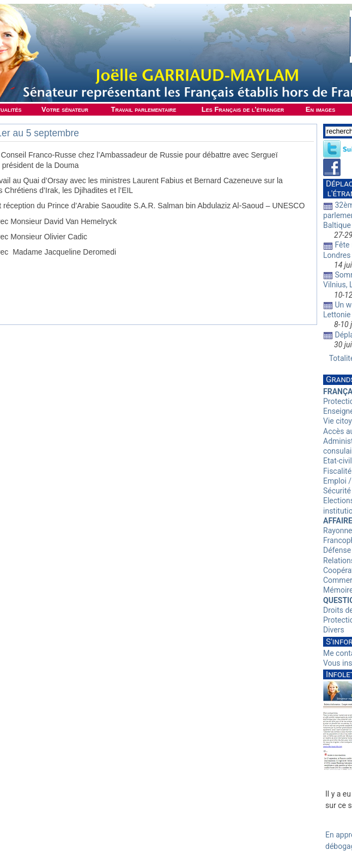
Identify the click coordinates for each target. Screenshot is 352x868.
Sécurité (337, 491)
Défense (337, 550)
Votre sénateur (65, 109)
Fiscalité (337, 471)
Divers (334, 630)
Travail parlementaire (144, 109)
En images (320, 109)
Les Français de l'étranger (243, 109)
